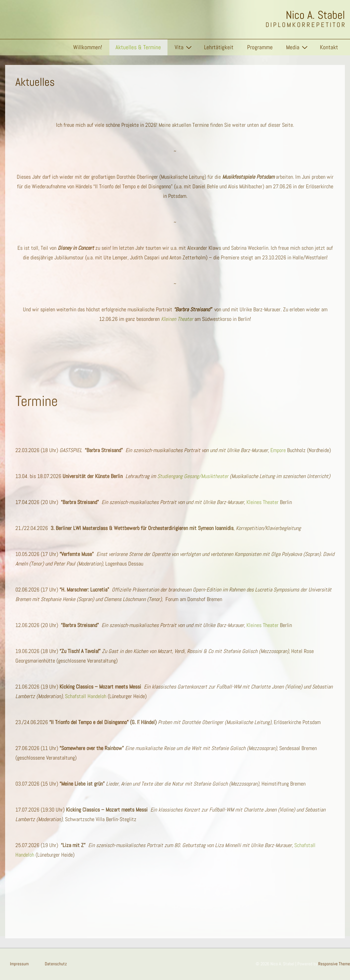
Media (298, 47)
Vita (184, 47)
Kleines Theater (262, 502)
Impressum (19, 964)
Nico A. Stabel (315, 15)
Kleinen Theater (177, 319)
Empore (278, 450)
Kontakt (329, 47)
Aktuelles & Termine (138, 47)
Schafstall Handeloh (86, 696)
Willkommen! (88, 47)
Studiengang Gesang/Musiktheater (193, 476)
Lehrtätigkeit (219, 47)
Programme (260, 47)
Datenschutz (56, 964)
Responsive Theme (334, 964)
